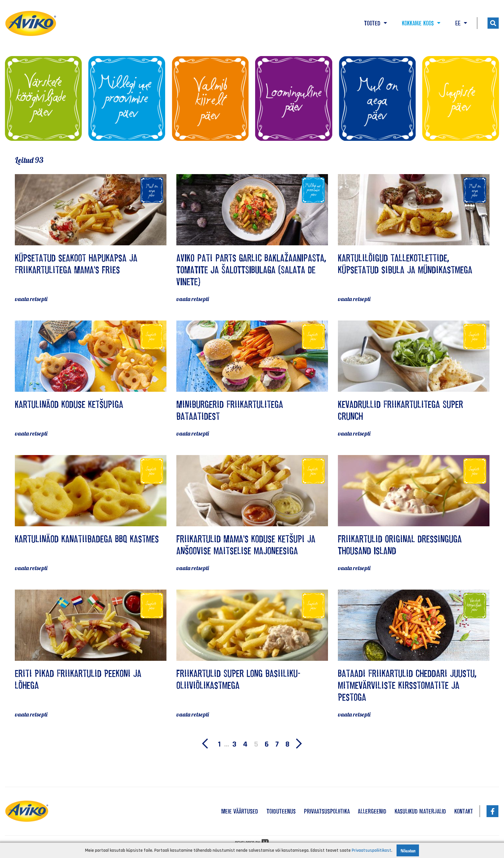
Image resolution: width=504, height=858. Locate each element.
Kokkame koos (421, 23)
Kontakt (464, 811)
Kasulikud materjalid (420, 811)
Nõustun (408, 851)
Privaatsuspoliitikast (371, 850)
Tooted (375, 23)
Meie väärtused (240, 811)
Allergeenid (372, 811)
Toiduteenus (281, 811)
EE (461, 23)
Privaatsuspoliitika (327, 811)
